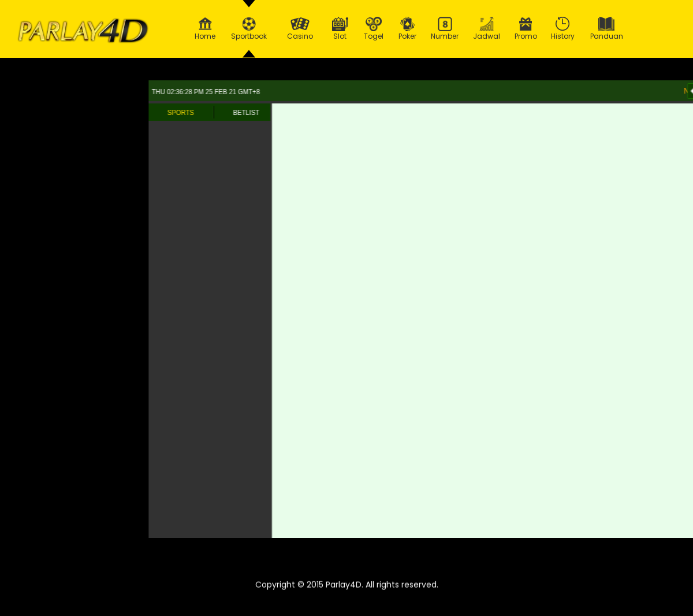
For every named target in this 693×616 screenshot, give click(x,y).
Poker (408, 29)
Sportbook (249, 29)
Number (445, 29)
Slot (340, 29)
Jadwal (487, 29)
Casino (300, 29)
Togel (374, 29)
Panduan (607, 29)
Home (205, 29)
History (563, 29)
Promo (526, 29)
